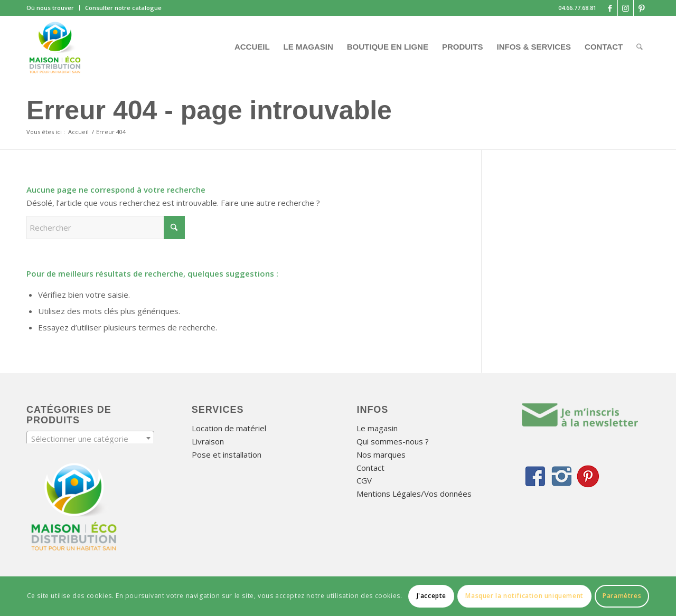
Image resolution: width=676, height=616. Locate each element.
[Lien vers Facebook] (610, 8)
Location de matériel (229, 428)
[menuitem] (53, 8)
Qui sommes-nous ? (393, 441)
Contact (370, 468)
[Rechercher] (640, 47)
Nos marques (381, 454)
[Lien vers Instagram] (626, 8)
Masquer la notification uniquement (524, 596)
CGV (364, 480)
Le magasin (377, 428)
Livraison (208, 441)
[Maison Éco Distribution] (55, 47)
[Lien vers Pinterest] (642, 8)
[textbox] (90, 439)
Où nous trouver (50, 8)
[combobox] (90, 438)
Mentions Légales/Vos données (414, 494)
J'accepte (431, 596)
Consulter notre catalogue (123, 8)
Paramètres (622, 596)
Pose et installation (227, 454)
